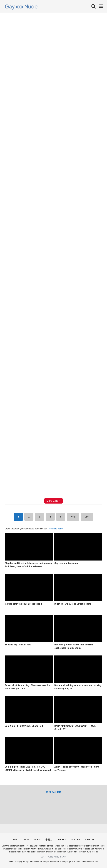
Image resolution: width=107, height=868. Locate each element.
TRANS (26, 840)
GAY (15, 840)
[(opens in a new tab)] (53, 792)
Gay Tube (76, 840)
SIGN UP (90, 840)
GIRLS (37, 840)
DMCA (63, 857)
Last (87, 517)
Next (73, 517)
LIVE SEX (61, 840)
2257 (43, 857)
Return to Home (56, 529)
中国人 (49, 840)
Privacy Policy (53, 857)
